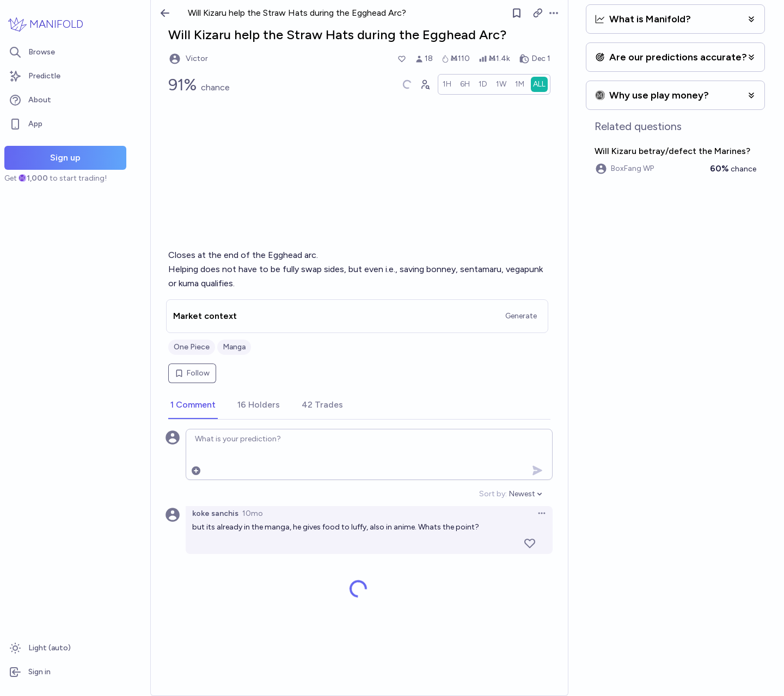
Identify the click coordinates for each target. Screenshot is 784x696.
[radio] (447, 84)
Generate (521, 316)
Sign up (65, 158)
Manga (234, 347)
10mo (253, 513)
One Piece (192, 347)
